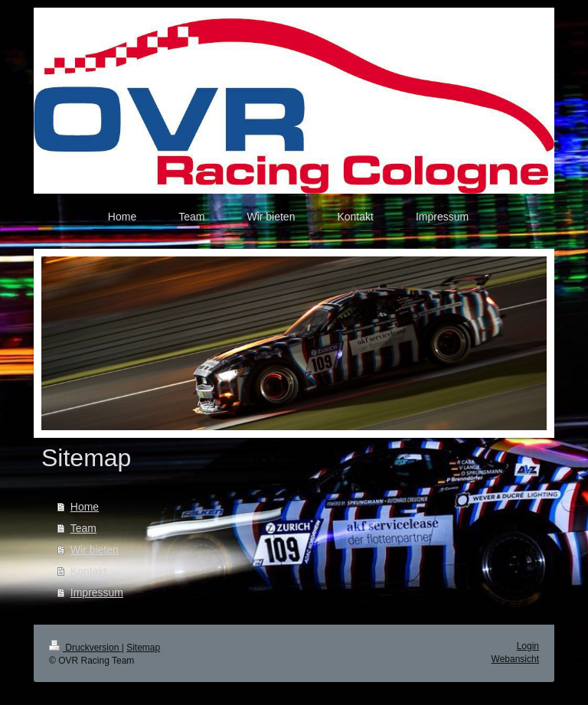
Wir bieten (95, 550)
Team (83, 528)
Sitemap (143, 648)
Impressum (97, 592)
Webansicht (515, 659)
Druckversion (85, 648)
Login (528, 646)
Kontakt (88, 571)
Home (85, 507)
